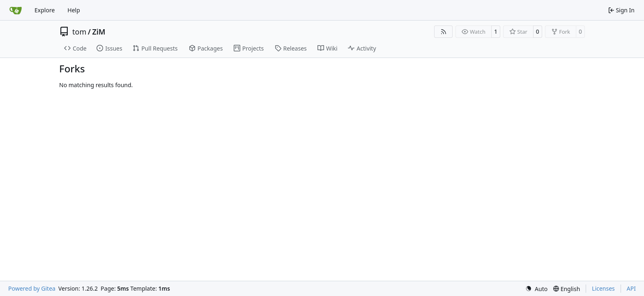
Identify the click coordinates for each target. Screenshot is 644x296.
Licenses (603, 288)
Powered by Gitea (32, 288)
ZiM (99, 32)
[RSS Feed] (444, 32)
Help (74, 10)
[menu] (536, 289)
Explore (45, 10)
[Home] (16, 10)
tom (79, 32)
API (631, 288)
